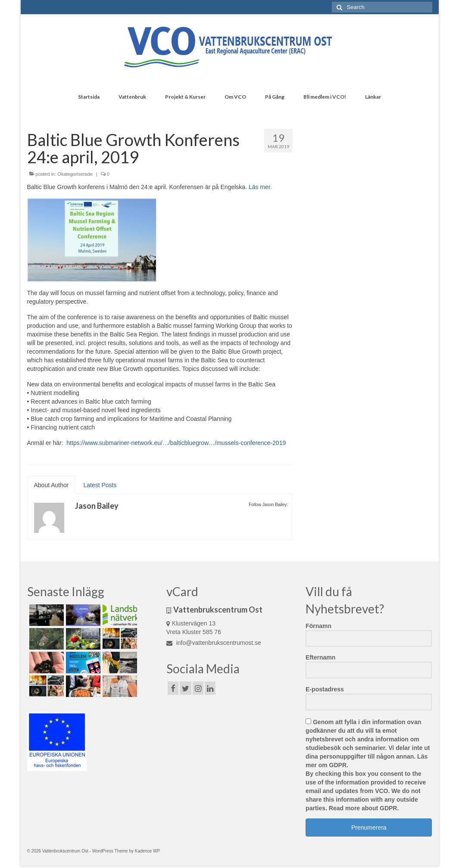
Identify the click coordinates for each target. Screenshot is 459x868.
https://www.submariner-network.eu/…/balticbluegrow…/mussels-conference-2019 (175, 443)
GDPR (338, 765)
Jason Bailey (97, 506)
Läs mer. (260, 187)
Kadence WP (147, 851)
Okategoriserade (75, 174)
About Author (52, 485)
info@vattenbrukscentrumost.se (214, 643)
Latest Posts (100, 485)
